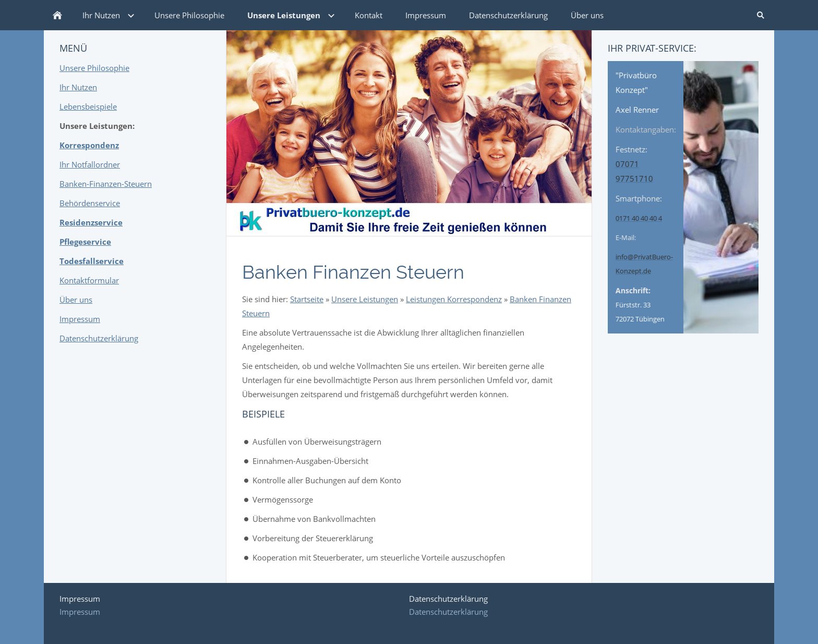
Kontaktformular (89, 280)
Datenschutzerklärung (99, 338)
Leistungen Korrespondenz (454, 299)
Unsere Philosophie (94, 68)
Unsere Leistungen (365, 299)
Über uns (76, 300)
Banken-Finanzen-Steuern (106, 184)
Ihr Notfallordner (90, 164)
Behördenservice (90, 203)
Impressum (80, 319)
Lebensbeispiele (88, 106)
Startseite (307, 299)
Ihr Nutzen (78, 87)
